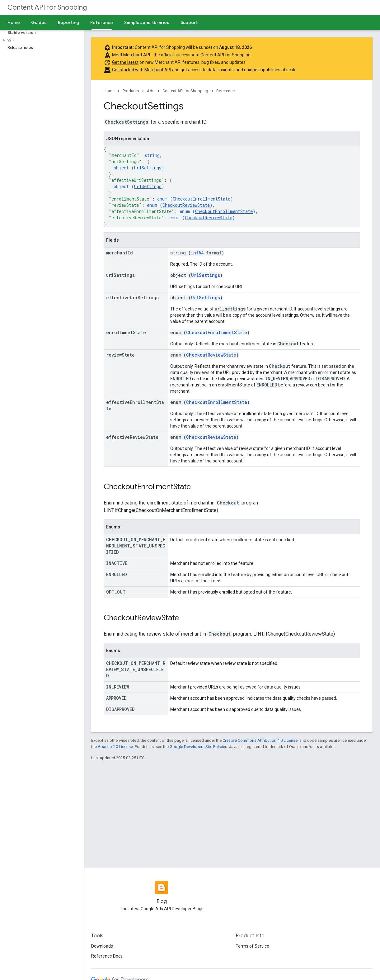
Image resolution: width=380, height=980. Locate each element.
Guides (39, 22)
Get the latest (125, 62)
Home (14, 22)
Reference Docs (107, 956)
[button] (41, 40)
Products (131, 91)
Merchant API (137, 55)
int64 (197, 253)
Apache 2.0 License (115, 747)
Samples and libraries (147, 22)
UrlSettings (148, 168)
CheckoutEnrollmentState (202, 199)
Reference (225, 91)
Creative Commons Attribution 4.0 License (260, 740)
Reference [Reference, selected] (102, 22)
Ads (151, 91)
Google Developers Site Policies (198, 747)
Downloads (102, 946)
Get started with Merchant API (142, 70)
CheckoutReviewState (186, 205)
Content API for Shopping (47, 7)
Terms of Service (252, 946)
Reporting (68, 22)
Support (189, 22)
